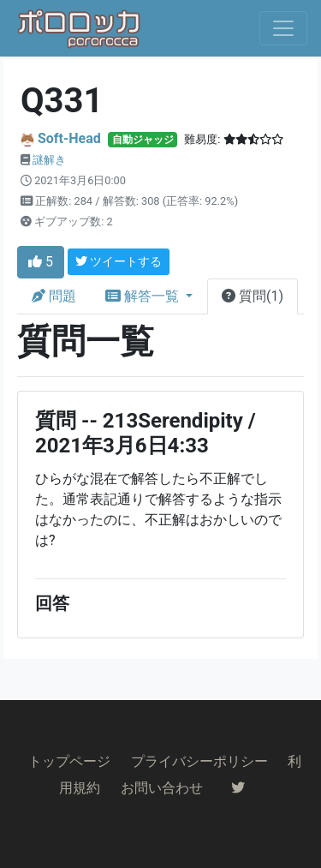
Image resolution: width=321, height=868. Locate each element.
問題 (54, 296)
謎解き (49, 160)
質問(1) (253, 296)
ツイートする (119, 261)
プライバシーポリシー (199, 761)
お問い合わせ (162, 788)
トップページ (69, 761)
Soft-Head (69, 138)
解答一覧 (144, 296)
